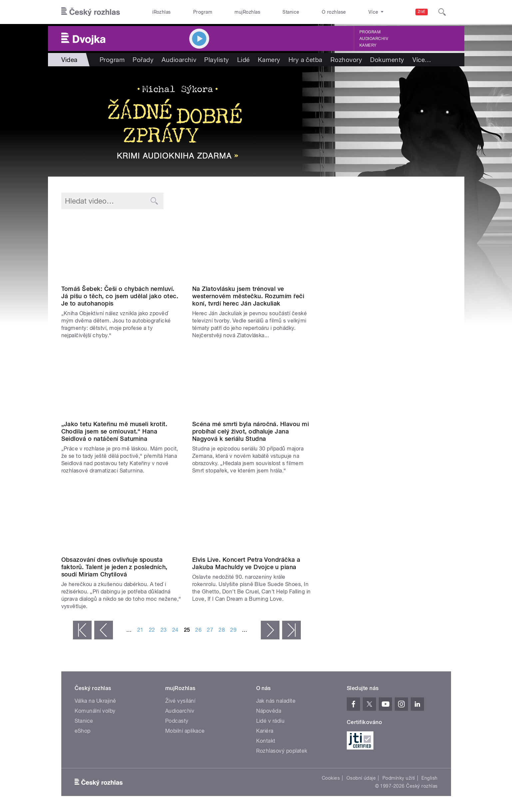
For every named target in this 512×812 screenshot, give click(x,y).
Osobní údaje (361, 778)
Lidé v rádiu (270, 721)
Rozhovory (346, 60)
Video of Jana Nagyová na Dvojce (253, 384)
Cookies (331, 778)
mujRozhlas (247, 12)
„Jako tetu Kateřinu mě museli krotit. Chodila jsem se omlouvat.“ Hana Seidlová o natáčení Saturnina (114, 431)
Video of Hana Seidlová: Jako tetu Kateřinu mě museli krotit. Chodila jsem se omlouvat (122, 384)
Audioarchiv (374, 39)
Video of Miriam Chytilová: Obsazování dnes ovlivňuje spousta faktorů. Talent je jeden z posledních (122, 519)
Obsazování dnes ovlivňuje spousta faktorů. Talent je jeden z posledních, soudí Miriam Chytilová (114, 567)
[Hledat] (442, 12)
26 (198, 630)
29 (233, 630)
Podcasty (177, 721)
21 (140, 630)
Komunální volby (95, 711)
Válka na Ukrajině (95, 701)
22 (152, 630)
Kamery (368, 45)
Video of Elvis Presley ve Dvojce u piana (253, 519)
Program (203, 12)
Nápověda (269, 711)
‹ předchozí (104, 630)
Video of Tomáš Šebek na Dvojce (122, 248)
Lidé (244, 60)
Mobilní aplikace (185, 731)
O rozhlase (334, 12)
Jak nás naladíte (276, 701)
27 (210, 630)
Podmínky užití (399, 778)
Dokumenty (387, 60)
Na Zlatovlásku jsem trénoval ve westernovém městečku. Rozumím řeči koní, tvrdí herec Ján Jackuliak (248, 296)
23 (164, 630)
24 (175, 630)
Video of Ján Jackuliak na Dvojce (253, 248)
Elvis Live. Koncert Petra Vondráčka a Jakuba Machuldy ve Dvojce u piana (246, 563)
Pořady (143, 60)
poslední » (291, 630)
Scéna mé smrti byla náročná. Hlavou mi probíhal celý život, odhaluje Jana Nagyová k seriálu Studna (251, 431)
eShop (83, 731)
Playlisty (217, 60)
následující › (270, 630)
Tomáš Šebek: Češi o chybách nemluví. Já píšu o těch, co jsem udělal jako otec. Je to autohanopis (120, 296)
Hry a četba (305, 60)
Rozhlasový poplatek (282, 751)
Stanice (291, 12)
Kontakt (266, 741)
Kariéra (265, 731)
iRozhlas (162, 12)
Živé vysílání (180, 701)
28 (222, 630)
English (429, 778)
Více (422, 60)
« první (82, 630)
